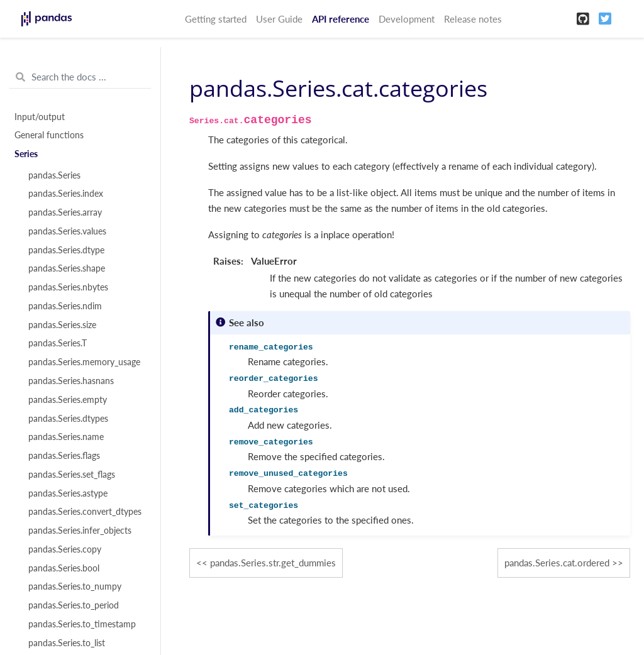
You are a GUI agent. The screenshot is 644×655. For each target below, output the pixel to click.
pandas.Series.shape (67, 268)
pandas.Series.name (66, 437)
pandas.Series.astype (68, 493)
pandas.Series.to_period (74, 605)
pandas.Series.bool (64, 568)
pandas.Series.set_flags (72, 475)
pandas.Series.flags (64, 456)
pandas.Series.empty (68, 400)
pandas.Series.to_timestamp (82, 624)
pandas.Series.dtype (66, 250)
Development (407, 19)
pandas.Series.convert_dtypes (85, 512)
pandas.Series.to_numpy (75, 586)
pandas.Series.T (58, 343)
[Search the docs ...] (80, 77)
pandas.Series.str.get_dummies (273, 563)
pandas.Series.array (65, 212)
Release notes (473, 19)
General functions (49, 135)
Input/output (40, 117)
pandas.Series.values (67, 231)
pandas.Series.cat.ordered (557, 563)
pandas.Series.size (62, 325)
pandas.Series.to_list (67, 643)
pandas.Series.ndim (65, 306)
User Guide (279, 19)
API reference (341, 19)
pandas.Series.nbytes (68, 287)
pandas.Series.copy (65, 549)
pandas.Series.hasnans (71, 381)
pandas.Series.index (66, 194)
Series (26, 154)
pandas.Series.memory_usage (84, 362)
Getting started (216, 19)
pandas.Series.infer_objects (80, 531)
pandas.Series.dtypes (68, 419)
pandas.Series (54, 175)
